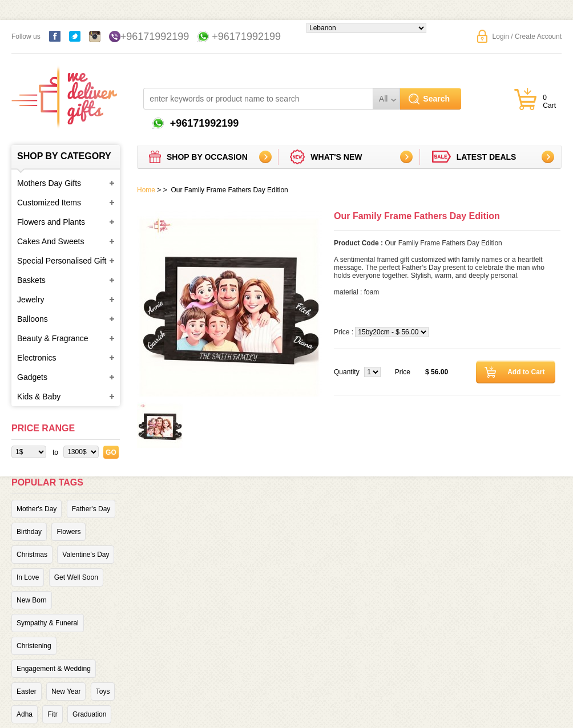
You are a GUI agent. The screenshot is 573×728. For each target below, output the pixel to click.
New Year (66, 691)
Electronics (37, 358)
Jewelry (31, 300)
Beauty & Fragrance (53, 338)
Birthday (29, 532)
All (384, 99)
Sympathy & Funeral (48, 623)
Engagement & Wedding (54, 669)
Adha (25, 714)
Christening (34, 646)
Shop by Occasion (207, 157)
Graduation (89, 714)
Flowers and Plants (51, 222)
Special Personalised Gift (62, 261)
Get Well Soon (76, 577)
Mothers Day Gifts (49, 183)
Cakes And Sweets (51, 241)
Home (146, 190)
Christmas (32, 555)
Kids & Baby (39, 397)
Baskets (31, 280)
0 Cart (549, 102)
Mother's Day (37, 509)
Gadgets (32, 377)
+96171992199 (155, 37)
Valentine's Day (86, 555)
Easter (27, 691)
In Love (28, 577)
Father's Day (91, 509)
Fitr (52, 714)
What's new (336, 157)
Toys (103, 691)
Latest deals (487, 157)
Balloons (33, 319)
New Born (32, 600)
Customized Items (49, 203)
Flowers (68, 532)
